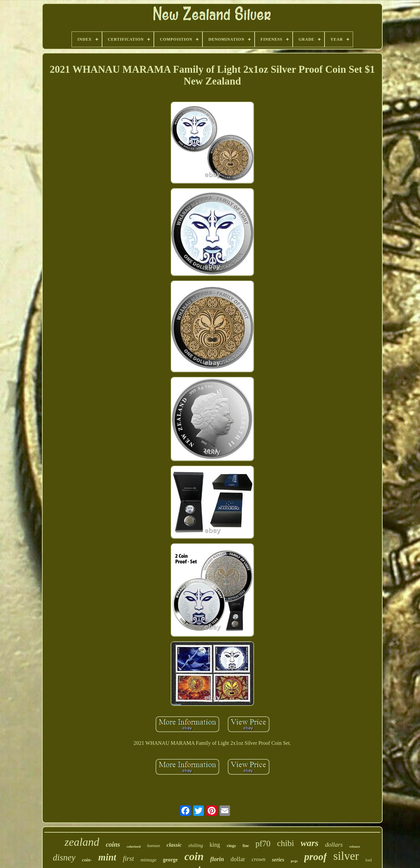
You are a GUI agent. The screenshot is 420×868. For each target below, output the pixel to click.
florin (217, 859)
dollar (238, 859)
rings (231, 846)
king (215, 845)
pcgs (294, 861)
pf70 (263, 844)
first (128, 858)
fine (246, 846)
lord (369, 860)
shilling (196, 845)
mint (107, 857)
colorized (134, 846)
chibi (285, 843)
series (278, 860)
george (170, 860)
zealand (82, 842)
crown (259, 859)
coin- (87, 860)
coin (194, 857)
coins (113, 844)
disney (64, 858)
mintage (148, 860)
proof (315, 857)
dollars (334, 845)
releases (355, 847)
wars (309, 843)
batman (154, 846)
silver (346, 856)
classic (174, 845)
